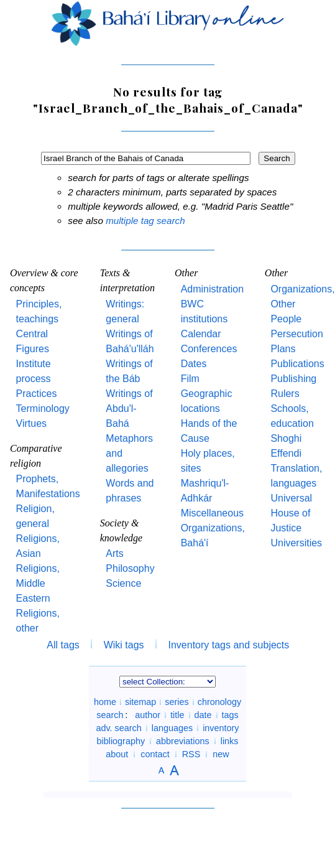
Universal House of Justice (291, 513)
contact (155, 754)
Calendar (201, 334)
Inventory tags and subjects (229, 645)
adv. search (118, 728)
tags (230, 715)
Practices (37, 394)
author (148, 715)
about (117, 754)
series (177, 702)
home (105, 702)
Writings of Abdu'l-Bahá (129, 408)
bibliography (121, 741)
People (286, 319)
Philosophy (130, 568)
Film (190, 379)
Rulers (285, 394)
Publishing (293, 379)
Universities (296, 543)
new (221, 754)
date (203, 715)
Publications (297, 364)
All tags (63, 645)
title (177, 715)
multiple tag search (145, 221)
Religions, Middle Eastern (38, 583)
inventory (221, 728)
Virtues (32, 423)
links (230, 741)
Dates (194, 364)
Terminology (43, 408)
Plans (283, 349)
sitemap (140, 702)
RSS (191, 754)
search (110, 715)
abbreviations (183, 741)
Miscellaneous (212, 513)
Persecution (297, 334)
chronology (219, 702)
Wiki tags (124, 645)
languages (172, 728)
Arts (114, 553)
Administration (212, 289)
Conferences (209, 349)
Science (123, 583)
